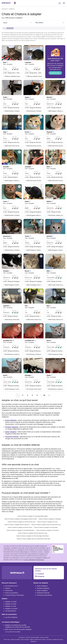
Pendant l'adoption (43, 588)
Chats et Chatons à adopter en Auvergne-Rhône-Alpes (33, 516)
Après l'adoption (42, 590)
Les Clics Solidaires (11, 617)
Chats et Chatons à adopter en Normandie (46, 527)
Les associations (11, 611)
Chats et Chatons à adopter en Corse (47, 522)
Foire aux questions (12, 593)
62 (44, 395)
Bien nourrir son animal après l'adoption (18, 631)
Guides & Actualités (15, 639)
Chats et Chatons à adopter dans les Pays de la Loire (33, 533)
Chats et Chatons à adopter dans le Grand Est (17, 525)
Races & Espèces (25, 639)
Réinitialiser (10, 28)
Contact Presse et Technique (14, 595)
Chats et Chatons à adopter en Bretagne (50, 519)
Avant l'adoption (42, 586)
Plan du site (7, 639)
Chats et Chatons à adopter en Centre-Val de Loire (22, 522)
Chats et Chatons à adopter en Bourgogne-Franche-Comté (21, 519)
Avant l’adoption (11, 420)
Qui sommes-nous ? (12, 586)
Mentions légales (35, 637)
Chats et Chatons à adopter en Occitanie (47, 530)
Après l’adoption (11, 432)
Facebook (40, 574)
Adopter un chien (11, 602)
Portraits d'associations (45, 595)
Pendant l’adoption (12, 427)
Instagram (40, 576)
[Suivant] (49, 395)
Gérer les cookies (44, 637)
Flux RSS (28, 637)
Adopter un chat (11, 606)
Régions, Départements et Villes (38, 639)
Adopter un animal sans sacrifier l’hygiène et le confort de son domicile (18, 626)
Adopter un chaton (11, 609)
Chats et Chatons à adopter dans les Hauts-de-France (46, 525)
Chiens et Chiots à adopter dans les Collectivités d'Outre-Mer (33, 539)
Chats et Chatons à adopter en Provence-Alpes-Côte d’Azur (33, 536)
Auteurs (8, 588)
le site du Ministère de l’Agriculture (34, 560)
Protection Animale (43, 593)
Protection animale (12, 437)
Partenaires (9, 590)
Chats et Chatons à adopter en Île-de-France (20, 527)
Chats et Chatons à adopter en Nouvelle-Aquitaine (21, 530)
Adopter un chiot (11, 604)
